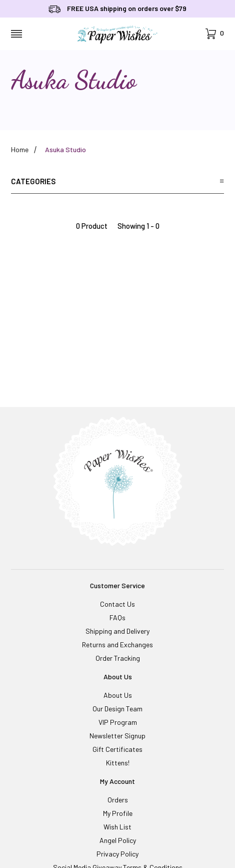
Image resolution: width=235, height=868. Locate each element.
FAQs (117, 617)
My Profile (118, 813)
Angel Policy (118, 840)
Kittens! (118, 763)
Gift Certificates (117, 749)
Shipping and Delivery (117, 631)
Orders (118, 800)
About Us (118, 695)
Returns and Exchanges (117, 644)
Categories (117, 181)
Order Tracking (118, 658)
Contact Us (117, 604)
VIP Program (118, 722)
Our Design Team (117, 709)
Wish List (117, 827)
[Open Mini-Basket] (215, 34)
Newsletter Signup (117, 736)
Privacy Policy (117, 854)
